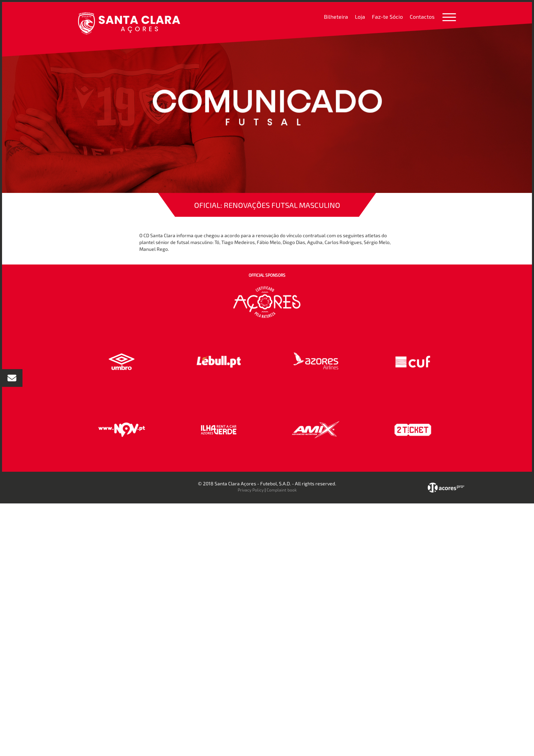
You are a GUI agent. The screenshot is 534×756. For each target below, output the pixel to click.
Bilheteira (336, 17)
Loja (360, 17)
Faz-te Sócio (387, 17)
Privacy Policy (251, 490)
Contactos (422, 17)
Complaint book (282, 490)
